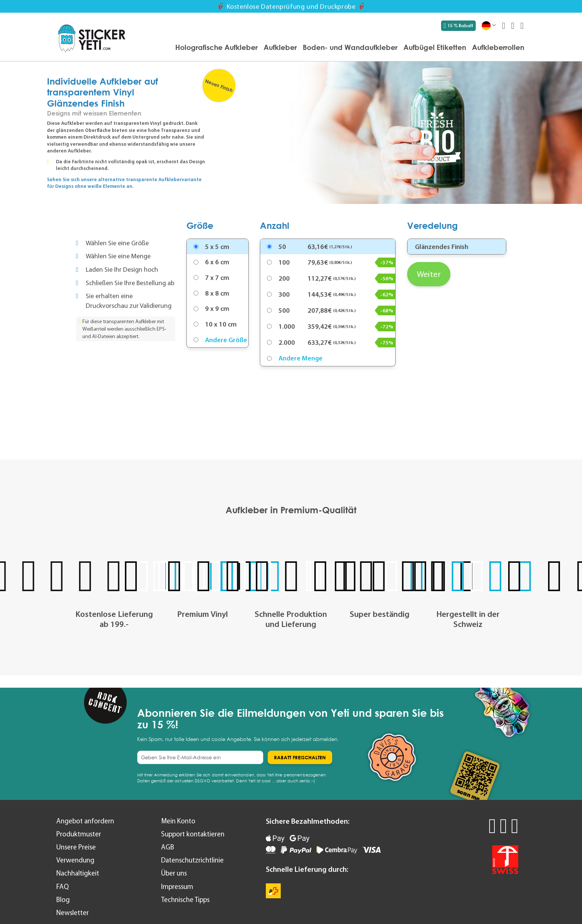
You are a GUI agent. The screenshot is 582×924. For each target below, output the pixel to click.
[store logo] (92, 38)
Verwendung (75, 860)
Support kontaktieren (193, 834)
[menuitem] (216, 47)
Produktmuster (79, 834)
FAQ (62, 887)
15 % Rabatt (459, 26)
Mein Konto (178, 821)
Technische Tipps (185, 900)
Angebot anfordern (85, 821)
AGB (168, 847)
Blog (63, 900)
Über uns (174, 873)
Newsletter (73, 913)
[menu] (328, 48)
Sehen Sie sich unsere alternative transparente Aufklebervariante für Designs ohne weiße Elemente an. (124, 183)
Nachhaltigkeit (78, 873)
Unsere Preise (76, 847)
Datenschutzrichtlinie (192, 860)
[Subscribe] (300, 757)
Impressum (177, 887)
